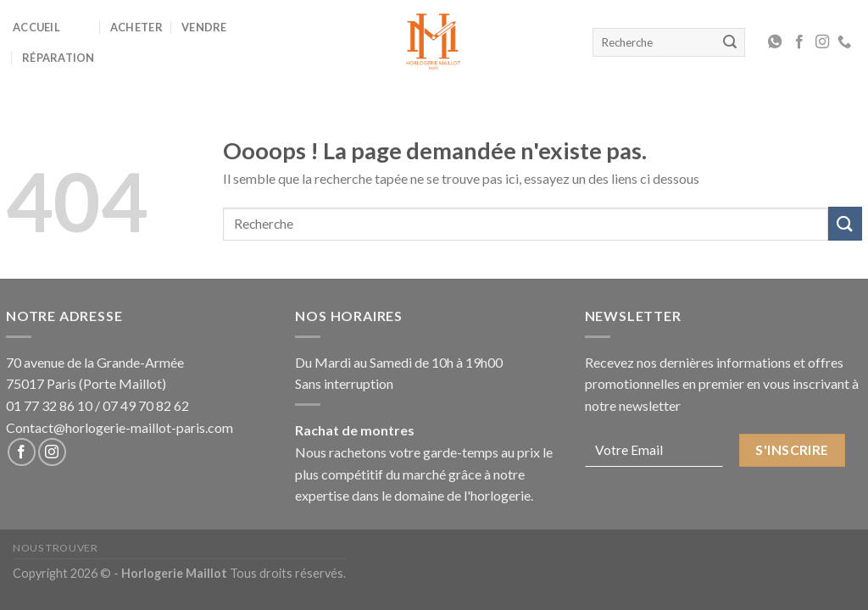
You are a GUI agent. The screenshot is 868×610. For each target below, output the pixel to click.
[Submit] (845, 223)
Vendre (204, 27)
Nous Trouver (55, 548)
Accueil (36, 27)
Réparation (58, 58)
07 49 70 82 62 (146, 405)
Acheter (136, 27)
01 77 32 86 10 (49, 405)
